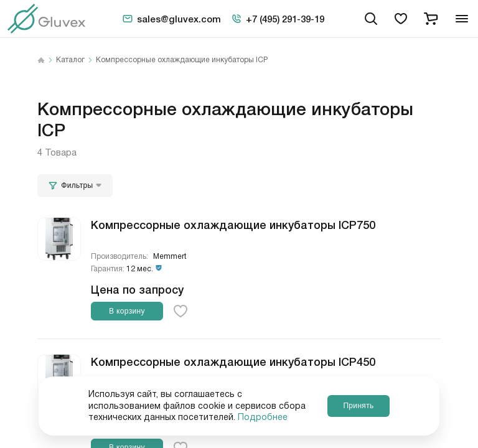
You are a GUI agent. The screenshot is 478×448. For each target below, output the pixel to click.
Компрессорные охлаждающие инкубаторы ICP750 (233, 224)
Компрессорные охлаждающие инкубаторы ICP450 (233, 361)
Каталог (70, 60)
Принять (358, 406)
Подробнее (263, 418)
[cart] (431, 19)
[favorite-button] (180, 311)
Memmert (170, 257)
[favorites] (401, 19)
